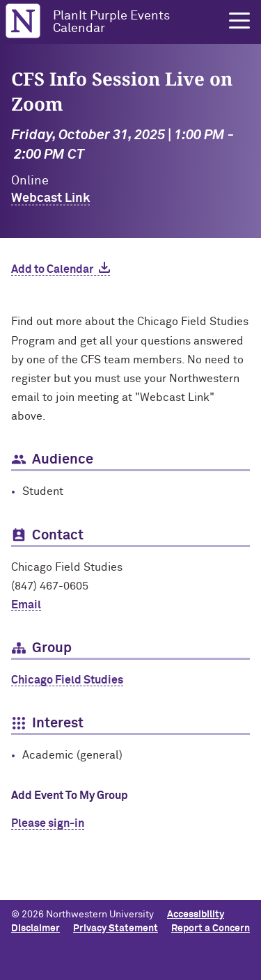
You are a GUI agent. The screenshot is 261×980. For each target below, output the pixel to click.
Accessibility (196, 915)
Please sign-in (48, 823)
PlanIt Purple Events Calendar (111, 22)
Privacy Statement (116, 928)
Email (26, 605)
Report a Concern (211, 928)
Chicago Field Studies (67, 680)
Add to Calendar (52, 269)
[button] (239, 21)
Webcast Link (50, 198)
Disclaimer (35, 928)
